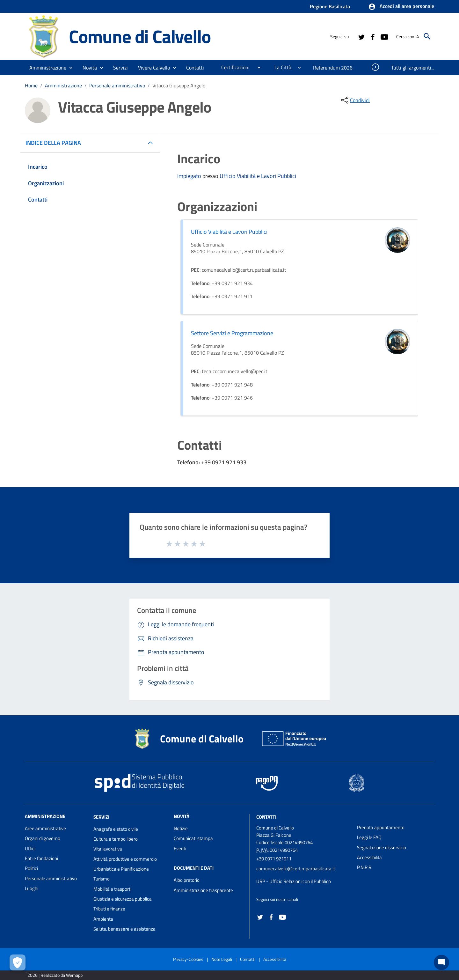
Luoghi (32, 888)
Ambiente (103, 919)
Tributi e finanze (109, 909)
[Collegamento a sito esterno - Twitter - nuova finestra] (361, 36)
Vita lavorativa (108, 849)
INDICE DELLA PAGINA (56, 143)
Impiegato (190, 176)
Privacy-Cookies (188, 959)
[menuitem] (195, 68)
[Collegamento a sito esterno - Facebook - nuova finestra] (373, 36)
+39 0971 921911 (274, 859)
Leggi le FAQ (369, 837)
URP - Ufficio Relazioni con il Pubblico (294, 881)
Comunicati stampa (193, 838)
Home (31, 85)
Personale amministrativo (117, 85)
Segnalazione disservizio (382, 847)
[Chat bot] (441, 962)
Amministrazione (63, 85)
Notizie (181, 828)
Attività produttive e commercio (125, 859)
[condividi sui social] (355, 100)
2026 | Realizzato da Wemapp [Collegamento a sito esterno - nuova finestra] (55, 975)
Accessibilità (369, 857)
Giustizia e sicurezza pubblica (123, 899)
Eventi (180, 848)
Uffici (30, 848)
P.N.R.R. (365, 867)
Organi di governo (43, 838)
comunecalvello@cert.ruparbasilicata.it (296, 869)
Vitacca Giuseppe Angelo (179, 85)
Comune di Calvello (140, 36)
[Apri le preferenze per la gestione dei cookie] (18, 962)
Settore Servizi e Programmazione (232, 333)
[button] (401, 7)
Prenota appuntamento (381, 827)
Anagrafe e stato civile (116, 829)
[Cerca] (427, 36)
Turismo (102, 879)
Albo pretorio (187, 880)
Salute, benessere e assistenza (124, 929)
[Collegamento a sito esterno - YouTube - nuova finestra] (384, 36)
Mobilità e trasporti (112, 889)
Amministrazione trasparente (203, 890)
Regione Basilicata (330, 6)
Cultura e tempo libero (116, 839)
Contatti (266, 817)
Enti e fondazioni (41, 858)
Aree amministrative (45, 828)
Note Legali (222, 959)
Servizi (101, 817)
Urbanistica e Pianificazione (121, 869)
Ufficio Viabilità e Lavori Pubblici (258, 176)
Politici (31, 868)
